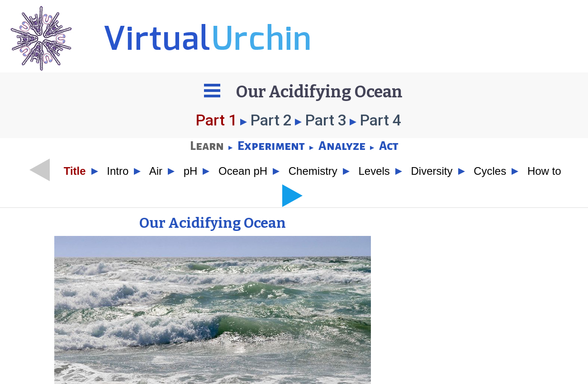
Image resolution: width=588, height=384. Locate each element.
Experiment (271, 146)
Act (389, 146)
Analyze (342, 146)
